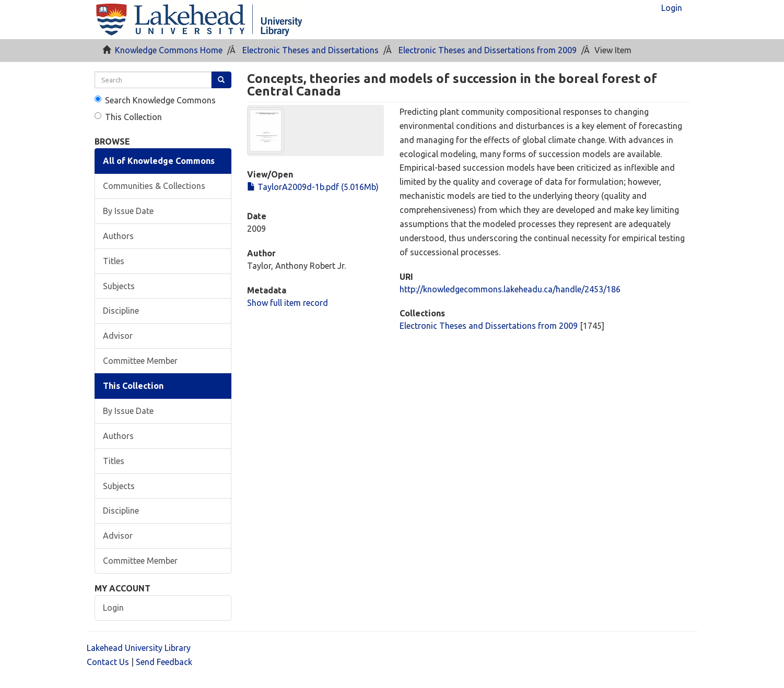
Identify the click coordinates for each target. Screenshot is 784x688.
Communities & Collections (154, 186)
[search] (153, 80)
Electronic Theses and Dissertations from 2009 (488, 50)
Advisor (118, 336)
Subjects (119, 286)
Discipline (121, 311)
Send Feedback (164, 662)
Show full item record (288, 303)
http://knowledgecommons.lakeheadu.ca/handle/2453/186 (510, 289)
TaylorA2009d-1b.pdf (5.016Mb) (313, 187)
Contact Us (108, 662)
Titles (114, 261)
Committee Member (140, 361)
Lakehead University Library (139, 648)
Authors (118, 236)
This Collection (128, 117)
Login (113, 608)
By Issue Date (128, 211)
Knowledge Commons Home (169, 50)
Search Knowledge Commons (155, 100)
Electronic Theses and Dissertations (311, 50)
